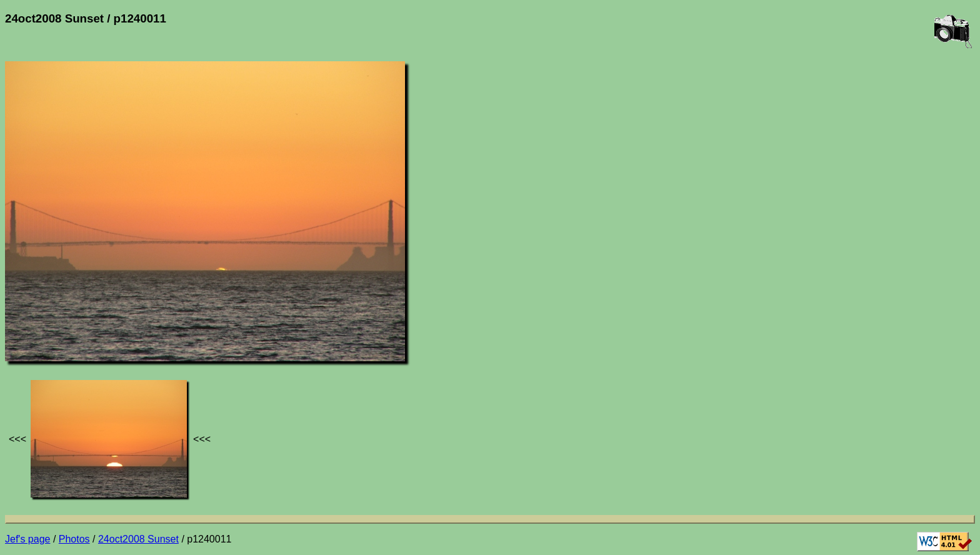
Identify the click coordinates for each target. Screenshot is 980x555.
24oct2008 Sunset (138, 539)
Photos (74, 539)
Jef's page (27, 539)
